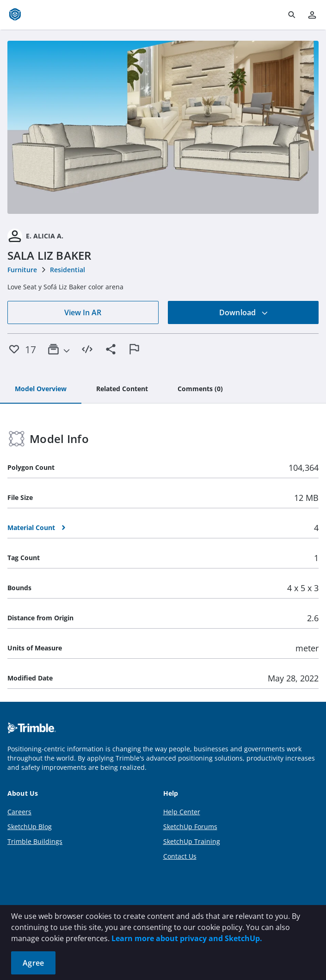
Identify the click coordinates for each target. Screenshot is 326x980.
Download (244, 312)
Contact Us (180, 856)
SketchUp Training (192, 841)
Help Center (182, 812)
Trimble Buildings (35, 841)
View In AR (83, 312)
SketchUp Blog (30, 827)
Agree (33, 963)
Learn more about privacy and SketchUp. (187, 938)
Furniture (22, 270)
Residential (68, 270)
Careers (19, 812)
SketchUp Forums (190, 827)
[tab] (41, 389)
